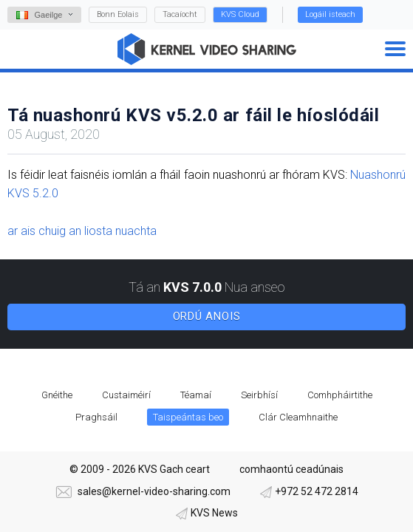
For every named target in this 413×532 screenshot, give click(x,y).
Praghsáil (96, 417)
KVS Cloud (240, 14)
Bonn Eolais (118, 14)
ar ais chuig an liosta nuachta (82, 231)
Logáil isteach (330, 14)
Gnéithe (57, 395)
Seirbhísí (259, 395)
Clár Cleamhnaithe (298, 417)
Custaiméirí (126, 395)
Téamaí (196, 395)
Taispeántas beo (188, 417)
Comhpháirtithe (340, 395)
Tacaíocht (180, 14)
